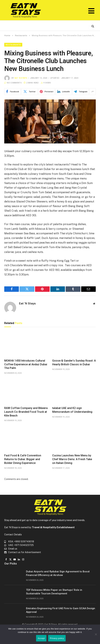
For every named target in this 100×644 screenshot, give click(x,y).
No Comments (13, 83)
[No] (96, 634)
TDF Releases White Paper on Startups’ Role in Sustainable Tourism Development (54, 592)
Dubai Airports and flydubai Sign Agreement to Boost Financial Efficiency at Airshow (58, 573)
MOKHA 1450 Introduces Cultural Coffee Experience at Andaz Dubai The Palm (26, 364)
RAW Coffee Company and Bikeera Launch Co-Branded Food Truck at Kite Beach (26, 412)
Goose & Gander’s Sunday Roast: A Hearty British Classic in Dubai (74, 363)
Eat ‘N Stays (21, 78)
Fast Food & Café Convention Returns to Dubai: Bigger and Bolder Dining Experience (23, 459)
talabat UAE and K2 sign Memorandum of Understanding (72, 410)
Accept (41, 638)
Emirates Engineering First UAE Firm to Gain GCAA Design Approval (61, 610)
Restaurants (13, 45)
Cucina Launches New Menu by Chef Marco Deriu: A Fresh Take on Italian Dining (72, 459)
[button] (91, 11)
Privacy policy (57, 638)
